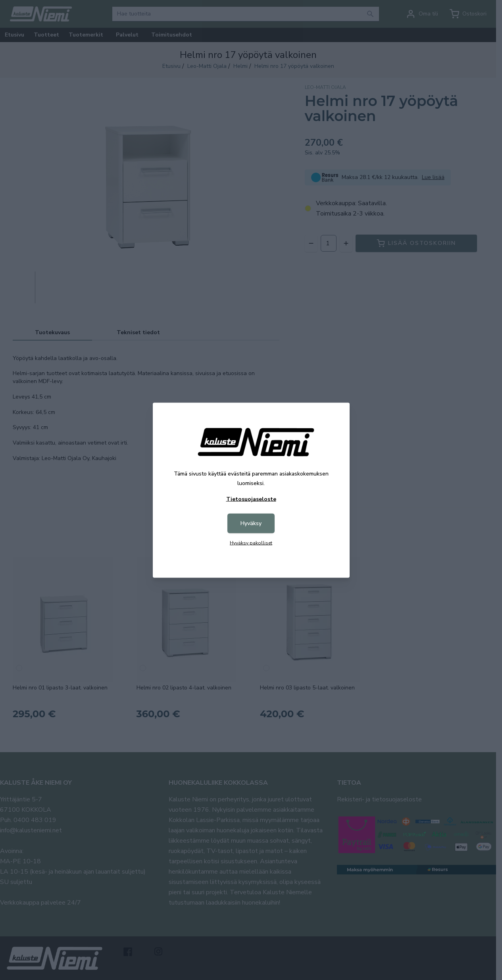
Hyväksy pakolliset (251, 543)
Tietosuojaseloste (251, 499)
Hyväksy (251, 523)
